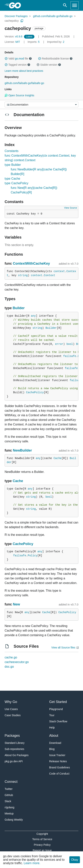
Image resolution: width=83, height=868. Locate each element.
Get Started (58, 702)
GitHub (9, 795)
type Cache (12, 179)
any (33, 316)
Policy (32, 556)
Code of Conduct (59, 774)
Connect (11, 782)
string (23, 275)
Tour (52, 715)
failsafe (70, 356)
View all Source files (63, 647)
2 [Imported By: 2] (56, 42)
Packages (12, 736)
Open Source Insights (19, 95)
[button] (6, 59)
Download (55, 743)
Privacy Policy (42, 845)
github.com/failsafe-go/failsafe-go (53, 16)
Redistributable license (55, 59)
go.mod (20, 59)
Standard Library (15, 743)
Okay (75, 860)
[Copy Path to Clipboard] (22, 21)
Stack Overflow (58, 721)
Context (49, 275)
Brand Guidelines (59, 767)
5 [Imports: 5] (34, 42)
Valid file (18, 59)
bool (70, 344)
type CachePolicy (17, 183)
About (54, 736)
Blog (52, 749)
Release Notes (58, 761)
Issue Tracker (57, 755)
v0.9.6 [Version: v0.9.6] (14, 36)
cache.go (11, 657)
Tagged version (17, 65)
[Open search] (65, 5)
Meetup (9, 813)
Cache (58, 458)
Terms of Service (42, 839)
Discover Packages (16, 16)
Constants (12, 151)
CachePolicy (35, 392)
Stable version (49, 65)
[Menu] (41, 104)
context (59, 271)
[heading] (16, 5)
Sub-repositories (14, 749)
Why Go (11, 702)
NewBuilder (22, 450)
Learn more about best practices (24, 71)
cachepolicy (12, 21)
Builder (19, 308)
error (59, 344)
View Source (71, 208)
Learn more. (32, 863)
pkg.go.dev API (14, 761)
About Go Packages (17, 755)
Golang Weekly (14, 820)
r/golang (10, 807)
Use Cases (11, 709)
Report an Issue (42, 850)
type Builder (13, 165)
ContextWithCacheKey (31, 263)
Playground (56, 709)
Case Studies (13, 715)
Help (52, 728)
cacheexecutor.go (17, 662)
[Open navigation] (75, 5)
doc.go (9, 667)
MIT (18, 42)
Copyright (42, 834)
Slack (8, 801)
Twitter (9, 789)
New (16, 604)
